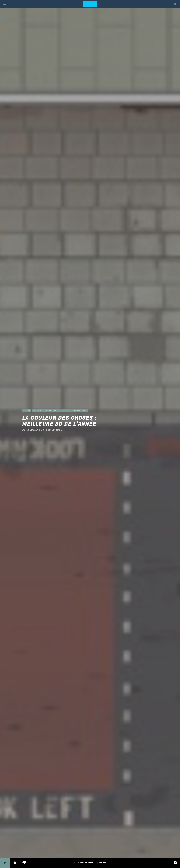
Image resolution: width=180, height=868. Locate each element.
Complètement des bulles (48, 411)
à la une (27, 411)
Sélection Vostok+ (79, 411)
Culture (65, 411)
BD (34, 411)
